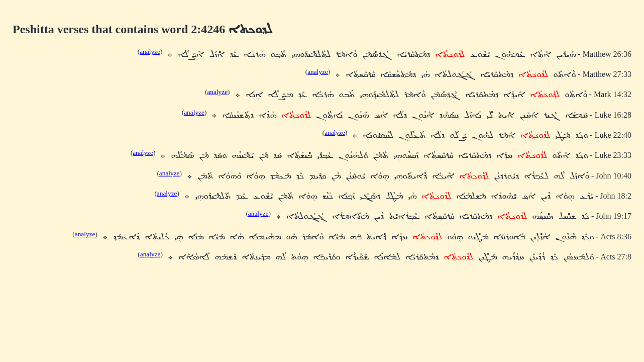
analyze (150, 52)
